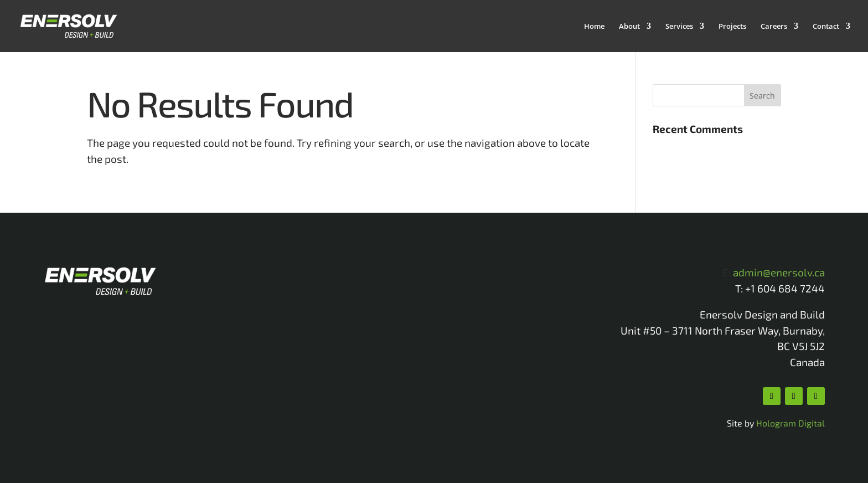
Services (679, 27)
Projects (732, 27)
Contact (826, 27)
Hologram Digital (790, 423)
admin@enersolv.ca (779, 272)
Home (594, 27)
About (629, 27)
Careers (774, 27)
